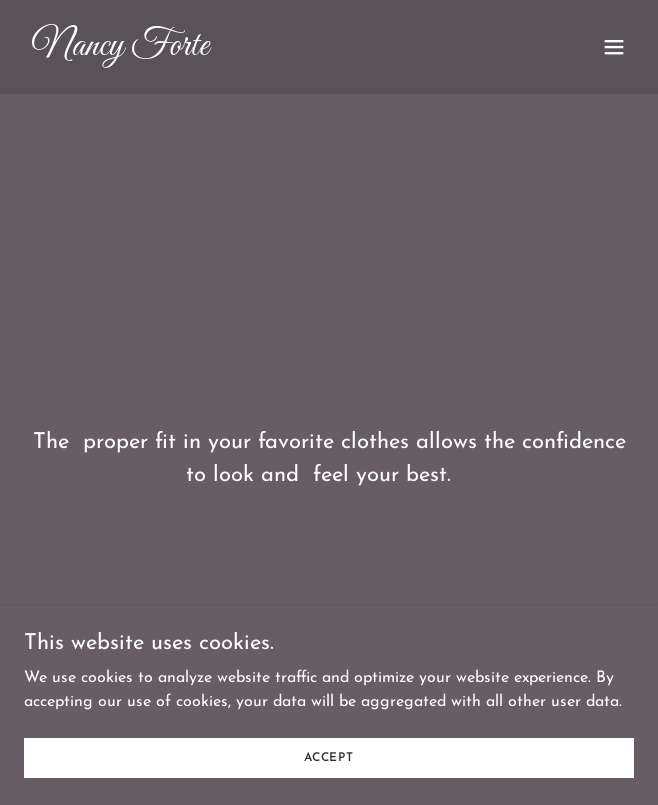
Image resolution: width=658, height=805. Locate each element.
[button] (614, 47)
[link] (237, 51)
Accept (329, 757)
